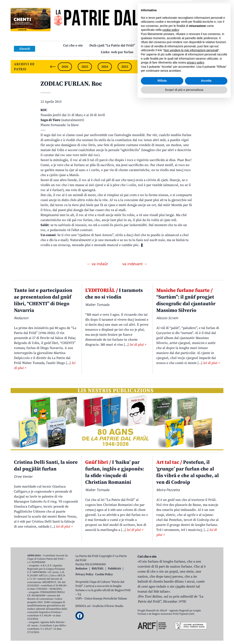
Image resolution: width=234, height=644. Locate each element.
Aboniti (25, 49)
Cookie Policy (104, 574)
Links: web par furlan (117, 52)
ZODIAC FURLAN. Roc (71, 84)
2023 (125, 67)
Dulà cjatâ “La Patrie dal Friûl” (112, 45)
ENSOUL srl (83, 606)
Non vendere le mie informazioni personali (191, 593)
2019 (204, 67)
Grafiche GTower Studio (108, 606)
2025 (85, 67)
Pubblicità (114, 569)
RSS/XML (98, 569)
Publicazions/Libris (156, 45)
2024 (105, 67)
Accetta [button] (206, 624)
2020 (185, 67)
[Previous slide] (53, 67)
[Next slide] (217, 67)
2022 (145, 67)
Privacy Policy (84, 574)
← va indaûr (98, 264)
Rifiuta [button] (162, 624)
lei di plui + (138, 345)
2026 (65, 67)
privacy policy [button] (195, 605)
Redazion (81, 569)
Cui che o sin (73, 45)
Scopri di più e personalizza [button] (184, 633)
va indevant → (135, 264)
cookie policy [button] (171, 573)
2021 (165, 67)
